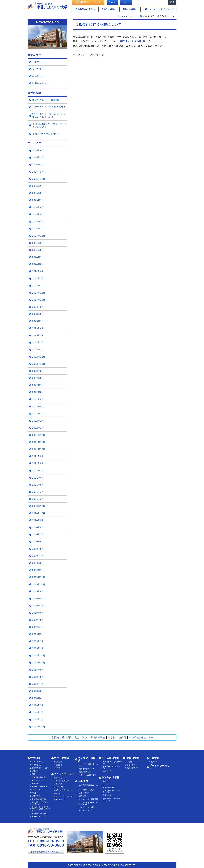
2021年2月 (38, 499)
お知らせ (106, 781)
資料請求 (83, 796)
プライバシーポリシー (159, 767)
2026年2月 (38, 165)
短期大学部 (81, 738)
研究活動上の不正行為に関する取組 (41, 803)
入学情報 (83, 781)
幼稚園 (122, 738)
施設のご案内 (37, 780)
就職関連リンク (85, 772)
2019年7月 (38, 606)
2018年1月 (38, 720)
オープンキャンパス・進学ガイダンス (89, 803)
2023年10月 (39, 300)
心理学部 (59, 762)
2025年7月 (38, 200)
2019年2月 (38, 641)
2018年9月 (38, 670)
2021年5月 (38, 485)
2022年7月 (38, 385)
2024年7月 (38, 257)
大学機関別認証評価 (39, 814)
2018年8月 (38, 677)
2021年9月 (38, 456)
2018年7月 (38, 684)
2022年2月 (38, 421)
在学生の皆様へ (109, 9)
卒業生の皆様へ (130, 9)
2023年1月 (38, 350)
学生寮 (58, 793)
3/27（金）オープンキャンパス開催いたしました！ (49, 116)
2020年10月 (39, 513)
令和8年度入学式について (46, 134)
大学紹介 (35, 758)
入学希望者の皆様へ (85, 9)
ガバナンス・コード (39, 817)
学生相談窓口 (60, 800)
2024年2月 (38, 286)
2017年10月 (39, 727)
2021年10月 (39, 449)
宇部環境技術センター (141, 738)
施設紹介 (59, 778)
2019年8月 (38, 599)
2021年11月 (39, 442)
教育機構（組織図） (39, 777)
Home (122, 16)
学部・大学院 (62, 758)
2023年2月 (38, 343)
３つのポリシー (38, 765)
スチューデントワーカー (65, 796)
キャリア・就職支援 (88, 759)
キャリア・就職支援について (89, 765)
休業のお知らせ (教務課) (45, 100)
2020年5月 (38, 549)
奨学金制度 (107, 795)
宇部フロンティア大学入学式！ (49, 107)
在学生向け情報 (110, 778)
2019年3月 (38, 634)
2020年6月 (38, 542)
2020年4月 (38, 556)
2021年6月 (38, 478)
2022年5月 (38, 399)
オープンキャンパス (87, 810)
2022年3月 (38, 414)
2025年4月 (38, 215)
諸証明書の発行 (109, 787)
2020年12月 (39, 506)
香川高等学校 (98, 738)
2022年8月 (38, 378)
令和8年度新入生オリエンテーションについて (50, 125)
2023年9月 (38, 307)
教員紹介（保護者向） (40, 787)
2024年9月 (38, 243)
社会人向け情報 (110, 758)
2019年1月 (38, 648)
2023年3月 (38, 335)
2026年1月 (38, 172)
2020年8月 (38, 527)
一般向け (37, 62)
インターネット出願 (87, 807)
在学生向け (38, 76)
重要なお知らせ (41, 83)
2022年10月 (39, 364)
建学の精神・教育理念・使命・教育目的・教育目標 (41, 809)
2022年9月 (38, 371)
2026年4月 (38, 150)
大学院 (58, 768)
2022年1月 (38, 428)
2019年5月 (38, 620)
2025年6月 (38, 207)
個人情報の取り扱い (39, 799)
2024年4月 (38, 271)
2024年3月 (38, 278)
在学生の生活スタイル (64, 790)
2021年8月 (38, 463)
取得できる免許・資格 (40, 768)
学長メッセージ (38, 762)
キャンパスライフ (64, 774)
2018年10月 (39, 663)
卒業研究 (35, 771)
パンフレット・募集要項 (89, 799)
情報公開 (35, 793)
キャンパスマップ (62, 781)
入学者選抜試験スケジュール (89, 786)
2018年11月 (39, 655)
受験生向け (38, 69)
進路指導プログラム (87, 769)
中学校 (112, 738)
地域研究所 (107, 771)
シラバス (106, 784)
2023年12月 (39, 293)
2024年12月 (39, 236)
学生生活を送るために (88, 790)
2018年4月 (38, 698)
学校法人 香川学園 (62, 738)
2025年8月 (38, 193)
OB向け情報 (132, 758)
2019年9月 (38, 592)
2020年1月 (38, 570)
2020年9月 (38, 520)
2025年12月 (39, 179)
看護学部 (59, 765)
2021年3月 (38, 492)
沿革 (33, 774)
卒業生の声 (36, 796)
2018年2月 (38, 712)
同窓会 (129, 762)
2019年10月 (39, 584)
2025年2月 (38, 229)
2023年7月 (38, 321)
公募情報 (154, 758)
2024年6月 (38, 264)
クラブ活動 (60, 787)
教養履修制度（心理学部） (111, 767)
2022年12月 (39, 357)
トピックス (131, 765)
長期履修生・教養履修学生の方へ (112, 799)
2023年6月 (38, 328)
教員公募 (154, 762)
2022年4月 (38, 407)
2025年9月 (38, 186)
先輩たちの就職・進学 (88, 775)
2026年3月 (38, 158)
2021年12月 (39, 435)
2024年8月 (38, 250)
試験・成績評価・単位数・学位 (111, 791)
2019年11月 (39, 577)
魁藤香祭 (59, 784)
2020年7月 (38, 535)
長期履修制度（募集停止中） (112, 763)
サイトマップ (167, 9)
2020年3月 (38, 563)
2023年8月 (38, 314)
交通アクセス (149, 9)
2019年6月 (38, 613)
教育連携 (35, 784)
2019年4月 (38, 627)
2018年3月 (38, 705)
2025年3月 (38, 222)
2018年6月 (38, 691)
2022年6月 (38, 392)
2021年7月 (38, 471)
